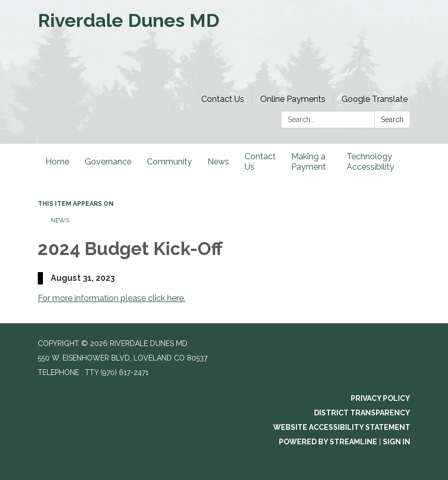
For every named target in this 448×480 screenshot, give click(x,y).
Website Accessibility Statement (342, 427)
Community (169, 162)
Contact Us (223, 99)
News (218, 162)
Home (57, 162)
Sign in (397, 442)
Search (392, 119)
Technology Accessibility (370, 162)
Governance (108, 162)
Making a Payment (309, 162)
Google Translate (375, 99)
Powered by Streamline (328, 442)
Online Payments (293, 99)
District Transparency (362, 413)
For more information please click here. (111, 298)
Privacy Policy (380, 398)
